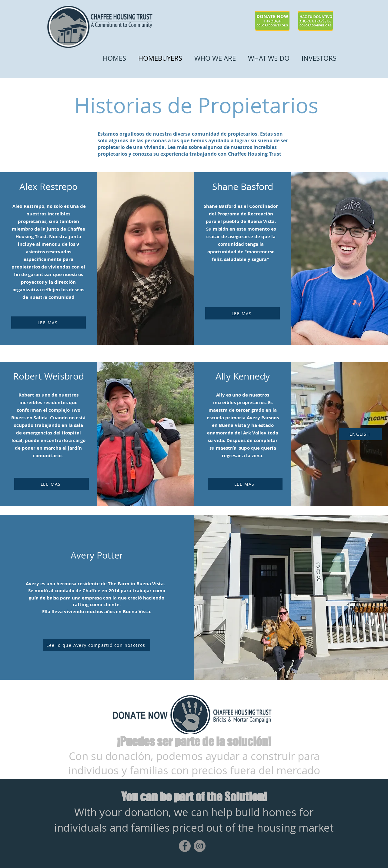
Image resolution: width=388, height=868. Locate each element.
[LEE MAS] (48, 323)
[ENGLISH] (360, 434)
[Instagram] (200, 846)
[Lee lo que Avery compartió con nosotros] (97, 645)
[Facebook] (185, 846)
